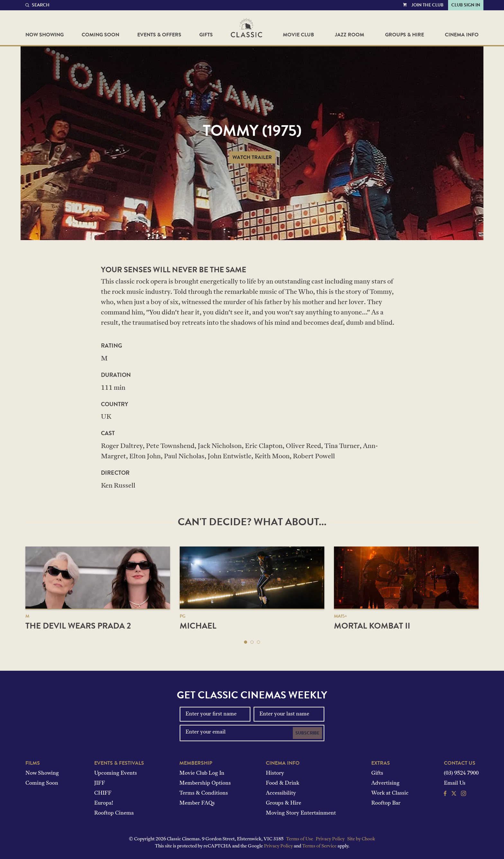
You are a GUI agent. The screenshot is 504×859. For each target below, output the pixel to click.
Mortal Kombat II (372, 626)
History (275, 773)
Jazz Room (350, 35)
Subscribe (307, 733)
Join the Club (428, 5)
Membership (196, 763)
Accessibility (281, 793)
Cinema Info (462, 35)
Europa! (104, 803)
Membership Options (205, 783)
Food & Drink (283, 783)
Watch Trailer (252, 157)
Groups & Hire (405, 35)
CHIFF (103, 793)
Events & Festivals (119, 763)
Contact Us (460, 763)
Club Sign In (466, 5)
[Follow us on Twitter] (454, 794)
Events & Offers (159, 35)
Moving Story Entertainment (301, 813)
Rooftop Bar (386, 803)
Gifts (206, 35)
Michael (198, 626)
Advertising (385, 783)
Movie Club (298, 35)
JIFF (100, 783)
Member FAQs (197, 803)
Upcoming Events (116, 773)
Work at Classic (390, 793)
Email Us (455, 783)
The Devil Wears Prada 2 (78, 626)
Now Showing (45, 35)
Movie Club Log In (202, 773)
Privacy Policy (330, 839)
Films (33, 763)
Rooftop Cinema (114, 813)
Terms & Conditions (204, 793)
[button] (246, 642)
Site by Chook (361, 839)
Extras (381, 763)
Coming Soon (100, 35)
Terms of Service (319, 846)
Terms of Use (300, 839)
